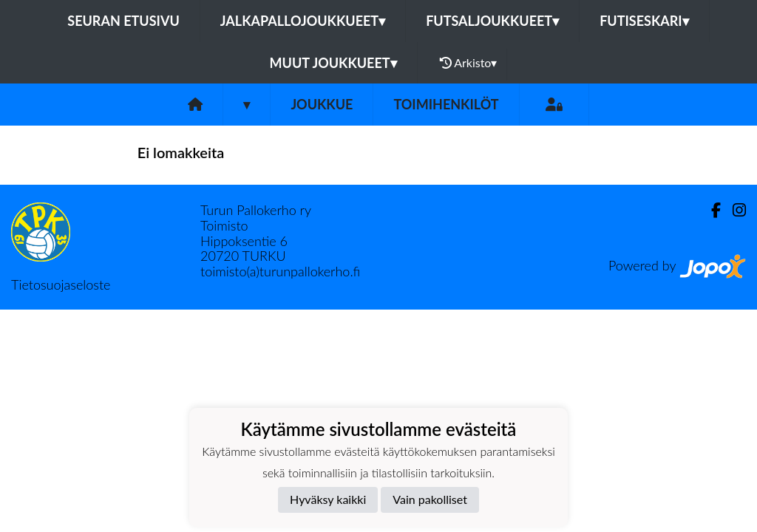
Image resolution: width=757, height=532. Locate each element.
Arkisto (469, 63)
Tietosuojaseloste (61, 284)
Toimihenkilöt (446, 104)
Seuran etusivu (123, 21)
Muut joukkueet (333, 63)
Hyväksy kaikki (328, 499)
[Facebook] (710, 210)
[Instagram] (733, 210)
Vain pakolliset (430, 499)
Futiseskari (644, 21)
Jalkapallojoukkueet (303, 21)
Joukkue (322, 104)
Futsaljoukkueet (492, 21)
